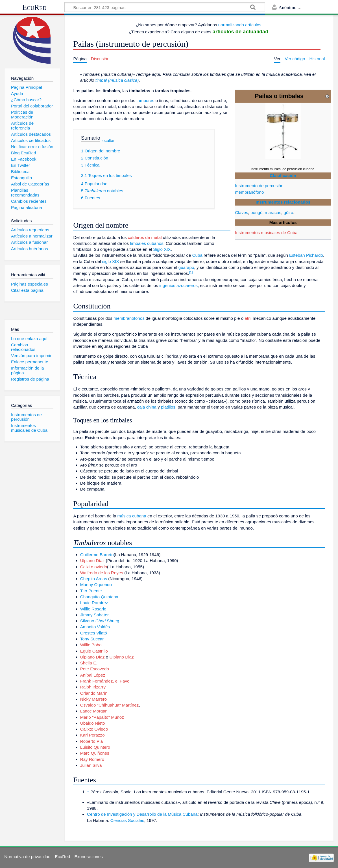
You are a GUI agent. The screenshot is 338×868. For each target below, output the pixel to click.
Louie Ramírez (94, 603)
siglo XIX (111, 261)
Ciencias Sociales (127, 820)
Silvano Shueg (100, 621)
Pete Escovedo (95, 669)
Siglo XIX (162, 249)
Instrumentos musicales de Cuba (266, 233)
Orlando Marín (94, 693)
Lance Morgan (94, 711)
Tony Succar (92, 639)
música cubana (132, 516)
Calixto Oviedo (94, 729)
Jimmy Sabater (94, 615)
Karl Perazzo (92, 735)
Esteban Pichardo (306, 255)
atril (248, 318)
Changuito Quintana (99, 597)
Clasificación (283, 175)
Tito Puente (91, 591)
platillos (168, 407)
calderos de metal (145, 237)
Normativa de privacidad (27, 857)
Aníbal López (93, 675)
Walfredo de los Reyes (102, 573)
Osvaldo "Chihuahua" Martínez (110, 705)
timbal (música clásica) (117, 80)
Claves (241, 212)
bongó (256, 212)
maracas (273, 212)
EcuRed (34, 7)
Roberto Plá (91, 741)
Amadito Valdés (95, 627)
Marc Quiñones (95, 753)
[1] (191, 272)
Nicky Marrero (94, 699)
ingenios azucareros (178, 285)
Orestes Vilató (94, 633)
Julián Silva (91, 765)
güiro (289, 212)
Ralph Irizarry (93, 687)
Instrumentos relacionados (283, 202)
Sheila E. (89, 663)
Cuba (197, 255)
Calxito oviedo (94, 567)
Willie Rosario (93, 609)
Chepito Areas (94, 579)
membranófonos (129, 318)
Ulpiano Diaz (122, 657)
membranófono (249, 192)
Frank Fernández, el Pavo (105, 681)
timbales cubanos (147, 243)
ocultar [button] (109, 141)
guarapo (186, 267)
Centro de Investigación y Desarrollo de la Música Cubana (142, 814)
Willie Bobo (91, 645)
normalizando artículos (240, 25)
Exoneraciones (88, 857)
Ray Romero (92, 759)
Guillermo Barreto (97, 555)
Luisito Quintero (95, 747)
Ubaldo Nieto (93, 723)
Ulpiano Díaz (92, 561)
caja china (147, 407)
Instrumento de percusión (259, 186)
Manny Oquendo (96, 585)
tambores (145, 101)
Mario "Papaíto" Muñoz (102, 717)
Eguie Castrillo (94, 651)
